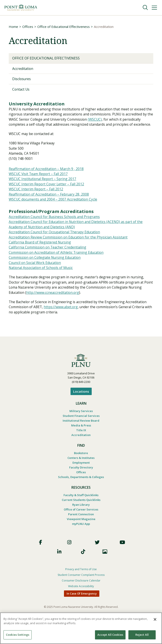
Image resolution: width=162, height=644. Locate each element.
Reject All (142, 635)
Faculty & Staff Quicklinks (81, 505)
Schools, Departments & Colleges (81, 487)
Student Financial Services (81, 426)
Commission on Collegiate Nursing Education (46, 267)
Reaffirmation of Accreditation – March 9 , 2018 (47, 176)
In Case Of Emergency (82, 604)
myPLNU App (81, 534)
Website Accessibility (81, 596)
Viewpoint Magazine (81, 529)
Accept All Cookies (110, 635)
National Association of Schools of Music (42, 277)
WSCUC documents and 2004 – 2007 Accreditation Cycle (54, 207)
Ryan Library (81, 515)
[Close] (155, 619)
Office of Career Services (81, 519)
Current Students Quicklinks (81, 510)
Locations (81, 401)
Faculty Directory (81, 477)
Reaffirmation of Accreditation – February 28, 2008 (50, 202)
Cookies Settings (18, 635)
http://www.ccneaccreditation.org (68, 302)
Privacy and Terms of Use (81, 579)
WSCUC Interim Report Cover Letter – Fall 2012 (47, 192)
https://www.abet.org (62, 317)
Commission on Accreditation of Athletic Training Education (57, 261)
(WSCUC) (108, 120)
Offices (28, 27)
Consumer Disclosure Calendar (81, 591)
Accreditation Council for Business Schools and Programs (56, 225)
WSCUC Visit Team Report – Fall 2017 (39, 181)
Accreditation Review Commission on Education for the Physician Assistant (69, 246)
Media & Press (81, 435)
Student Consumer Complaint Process (81, 585)
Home (13, 27)
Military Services (81, 421)
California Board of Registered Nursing (41, 251)
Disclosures (22, 79)
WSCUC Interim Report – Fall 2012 (36, 197)
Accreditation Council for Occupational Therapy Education (56, 240)
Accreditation (23, 69)
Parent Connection (81, 524)
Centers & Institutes (81, 468)
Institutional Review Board (81, 431)
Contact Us (21, 90)
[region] (81, 628)
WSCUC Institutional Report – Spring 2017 (43, 186)
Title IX (81, 440)
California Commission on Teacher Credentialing (48, 256)
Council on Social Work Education (36, 272)
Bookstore (81, 463)
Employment (81, 473)
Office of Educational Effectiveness (64, 27)
